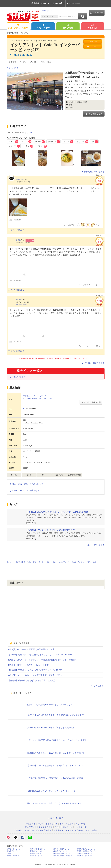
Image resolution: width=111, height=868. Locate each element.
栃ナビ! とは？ (56, 818)
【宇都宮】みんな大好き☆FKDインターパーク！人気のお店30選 (57, 512)
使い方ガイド (31, 827)
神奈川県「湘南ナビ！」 (62, 853)
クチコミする (92, 46)
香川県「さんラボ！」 (38, 853)
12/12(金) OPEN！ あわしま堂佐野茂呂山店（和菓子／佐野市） (36, 675)
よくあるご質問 (46, 827)
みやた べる (20, 179)
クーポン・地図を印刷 (91, 402)
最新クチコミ (46, 11)
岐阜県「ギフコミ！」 (61, 851)
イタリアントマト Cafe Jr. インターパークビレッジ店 (45, 47)
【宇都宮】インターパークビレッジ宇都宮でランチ (51, 530)
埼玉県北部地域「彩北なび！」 (64, 856)
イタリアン (16, 68)
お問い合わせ (67, 827)
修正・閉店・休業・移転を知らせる (27, 484)
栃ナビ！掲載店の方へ (42, 830)
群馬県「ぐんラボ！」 (14, 853)
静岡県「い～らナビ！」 (85, 853)
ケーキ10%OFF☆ (17, 377)
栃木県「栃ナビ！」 (14, 849)
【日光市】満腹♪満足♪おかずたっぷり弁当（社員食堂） (33, 680)
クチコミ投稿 (97, 13)
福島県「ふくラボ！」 (14, 851)
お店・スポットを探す (18, 27)
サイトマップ (81, 827)
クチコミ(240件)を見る (93, 363)
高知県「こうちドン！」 (85, 856)
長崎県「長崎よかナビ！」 (86, 849)
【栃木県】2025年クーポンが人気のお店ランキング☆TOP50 (35, 670)
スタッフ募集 (91, 830)
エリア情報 (68, 27)
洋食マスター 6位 (21, 304)
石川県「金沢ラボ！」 (14, 856)
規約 (57, 827)
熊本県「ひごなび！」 (38, 849)
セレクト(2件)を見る (94, 545)
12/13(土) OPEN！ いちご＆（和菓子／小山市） (29, 665)
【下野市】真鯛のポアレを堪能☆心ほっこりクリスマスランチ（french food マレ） (45, 655)
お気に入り (93, 41)
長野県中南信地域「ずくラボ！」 (89, 851)
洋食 (8, 68)
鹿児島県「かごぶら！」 (39, 856)
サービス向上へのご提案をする (25, 490)
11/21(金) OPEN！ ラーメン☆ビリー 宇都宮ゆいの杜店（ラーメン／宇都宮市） (43, 660)
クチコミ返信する (16, 230)
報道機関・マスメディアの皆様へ (68, 830)
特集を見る (93, 27)
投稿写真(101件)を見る (93, 172)
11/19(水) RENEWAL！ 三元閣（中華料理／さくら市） (32, 649)
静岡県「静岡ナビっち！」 (63, 849)
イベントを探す (43, 27)
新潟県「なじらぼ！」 (38, 851)
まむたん (19, 300)
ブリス (18, 240)
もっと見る (97, 686)
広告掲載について (22, 830)
